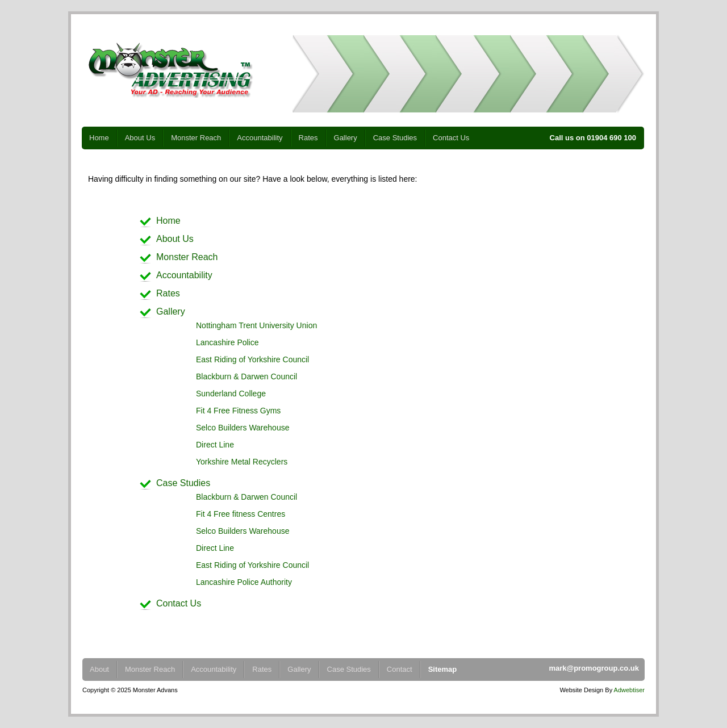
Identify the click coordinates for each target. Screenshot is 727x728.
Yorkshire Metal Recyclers (242, 462)
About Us (140, 138)
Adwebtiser (629, 690)
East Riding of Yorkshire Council (252, 359)
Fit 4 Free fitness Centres (241, 514)
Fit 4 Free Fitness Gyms (238, 411)
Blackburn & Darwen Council (246, 376)
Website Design (581, 690)
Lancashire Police (227, 342)
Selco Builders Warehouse (243, 428)
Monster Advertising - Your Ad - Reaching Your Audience (170, 70)
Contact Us (451, 138)
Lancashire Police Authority (244, 582)
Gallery (346, 138)
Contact (400, 669)
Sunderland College (231, 394)
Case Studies (395, 138)
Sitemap (443, 669)
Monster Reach (196, 138)
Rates (308, 138)
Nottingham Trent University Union (256, 325)
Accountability (260, 138)
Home (99, 138)
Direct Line (215, 445)
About (99, 669)
